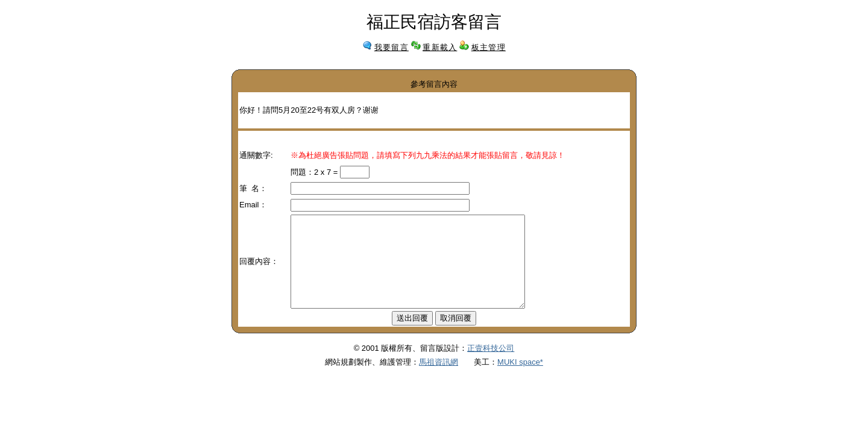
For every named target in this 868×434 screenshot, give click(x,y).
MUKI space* (520, 380)
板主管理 (489, 47)
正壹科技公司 (491, 366)
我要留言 (392, 47)
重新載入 (440, 47)
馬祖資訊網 (439, 380)
